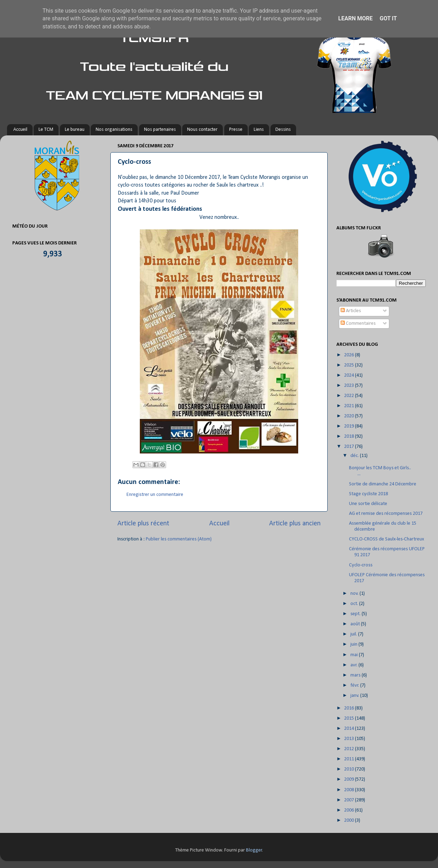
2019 (350, 426)
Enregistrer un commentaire (155, 495)
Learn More (355, 18)
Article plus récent (143, 524)
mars (356, 675)
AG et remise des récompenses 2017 (386, 514)
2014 (350, 729)
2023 (350, 386)
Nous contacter (202, 130)
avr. (354, 665)
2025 (350, 365)
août (356, 624)
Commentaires (358, 324)
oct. (355, 604)
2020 (350, 416)
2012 (350, 749)
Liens (259, 130)
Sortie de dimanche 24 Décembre (383, 484)
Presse (236, 130)
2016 (350, 708)
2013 (350, 739)
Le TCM (46, 130)
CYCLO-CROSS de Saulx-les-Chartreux (386, 539)
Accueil (20, 130)
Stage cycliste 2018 (368, 494)
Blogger (254, 850)
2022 (350, 396)
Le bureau (75, 130)
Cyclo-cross (361, 565)
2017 (350, 447)
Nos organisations (114, 130)
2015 (350, 718)
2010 (350, 769)
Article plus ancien (295, 524)
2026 (350, 355)
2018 (350, 436)
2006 (350, 810)
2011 (350, 759)
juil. (354, 634)
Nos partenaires (160, 130)
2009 (350, 779)
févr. (355, 685)
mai (355, 655)
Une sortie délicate (368, 504)
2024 (350, 375)
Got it (388, 18)
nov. (355, 594)
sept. (356, 614)
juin (354, 644)
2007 (350, 800)
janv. (355, 696)
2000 (350, 820)
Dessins (283, 130)
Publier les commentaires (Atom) (179, 539)
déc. (355, 456)
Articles (351, 311)
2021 (350, 406)
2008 (350, 790)
